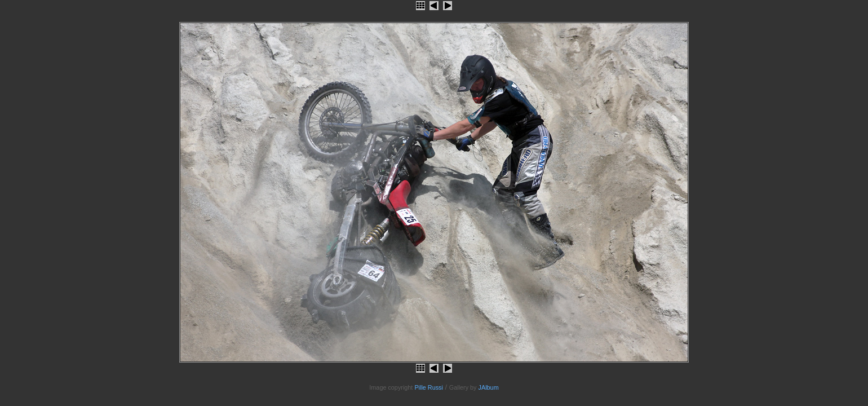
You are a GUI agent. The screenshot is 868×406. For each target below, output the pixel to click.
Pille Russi (429, 387)
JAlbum (489, 387)
